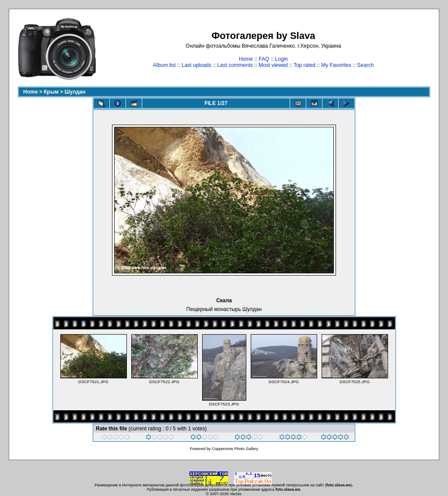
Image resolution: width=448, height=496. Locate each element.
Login (282, 59)
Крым (51, 92)
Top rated (304, 65)
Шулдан (75, 92)
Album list (164, 65)
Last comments (235, 65)
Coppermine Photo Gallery (235, 449)
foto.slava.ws (339, 485)
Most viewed (273, 65)
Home (246, 59)
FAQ (264, 59)
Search (365, 65)
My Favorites (336, 65)
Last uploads (196, 65)
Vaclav (235, 494)
